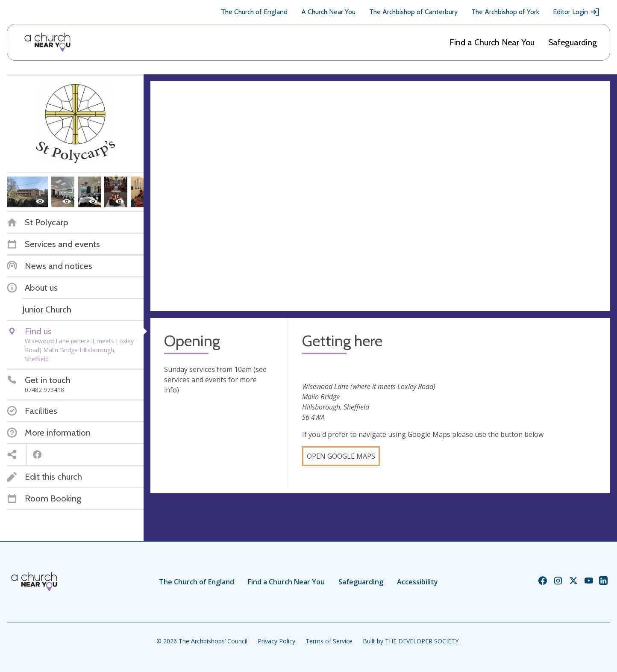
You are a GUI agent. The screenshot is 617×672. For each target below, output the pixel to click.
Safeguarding (573, 42)
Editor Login (576, 12)
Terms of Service (329, 641)
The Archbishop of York (505, 12)
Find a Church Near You (492, 42)
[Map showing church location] (380, 196)
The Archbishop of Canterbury (413, 12)
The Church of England (254, 12)
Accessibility (417, 582)
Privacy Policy (276, 641)
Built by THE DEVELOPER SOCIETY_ (412, 641)
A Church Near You (328, 12)
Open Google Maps (341, 456)
